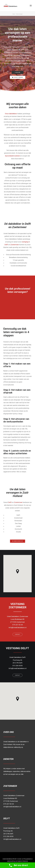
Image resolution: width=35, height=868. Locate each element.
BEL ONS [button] (17, 72)
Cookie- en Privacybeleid (24, 859)
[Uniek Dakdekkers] (15, 6)
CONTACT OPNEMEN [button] (17, 77)
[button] (31, 6)
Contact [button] (17, 634)
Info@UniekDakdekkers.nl (12, 807)
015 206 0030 (8, 836)
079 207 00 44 (9, 804)
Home (14, 14)
